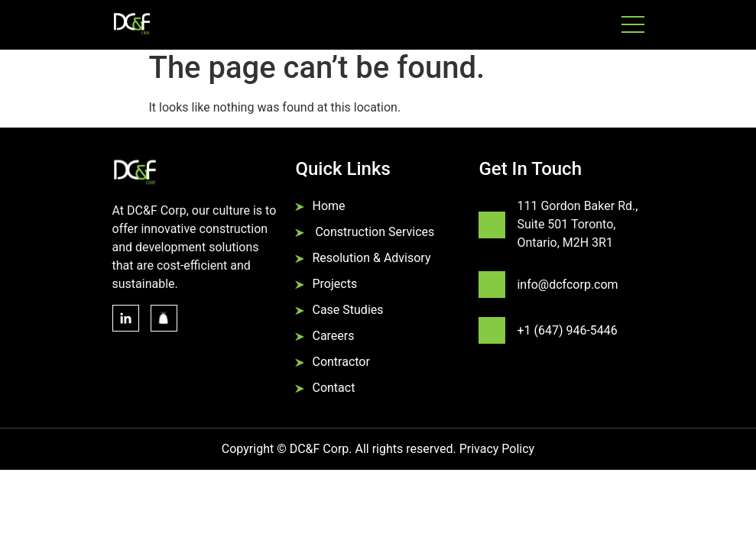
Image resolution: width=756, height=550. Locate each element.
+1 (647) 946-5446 (567, 330)
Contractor (341, 362)
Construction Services (373, 232)
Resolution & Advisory (371, 258)
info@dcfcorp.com (567, 285)
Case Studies (347, 310)
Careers (333, 336)
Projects (334, 284)
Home (328, 206)
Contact (333, 388)
